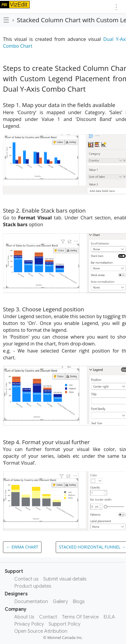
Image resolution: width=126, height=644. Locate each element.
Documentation (31, 602)
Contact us (26, 579)
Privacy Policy (29, 624)
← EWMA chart (22, 547)
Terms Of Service (80, 617)
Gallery (60, 602)
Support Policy (64, 624)
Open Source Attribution (41, 631)
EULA (109, 617)
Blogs (79, 602)
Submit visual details (65, 579)
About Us (24, 617)
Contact (48, 617)
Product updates (33, 586)
